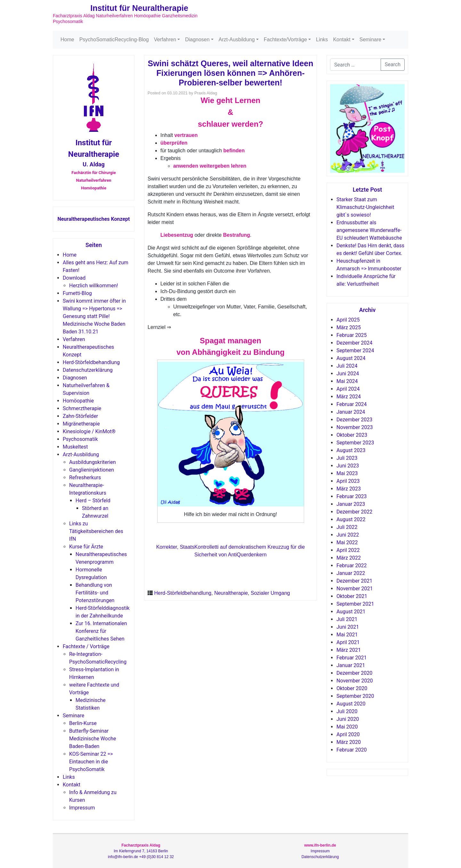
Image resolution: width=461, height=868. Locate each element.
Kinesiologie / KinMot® (89, 431)
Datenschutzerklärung (88, 370)
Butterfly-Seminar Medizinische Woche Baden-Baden (93, 739)
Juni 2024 (348, 374)
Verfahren (165, 40)
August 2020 (351, 704)
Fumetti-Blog (77, 293)
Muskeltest (75, 447)
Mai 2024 (347, 381)
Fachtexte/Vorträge (285, 40)
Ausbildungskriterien (93, 462)
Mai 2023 (347, 473)
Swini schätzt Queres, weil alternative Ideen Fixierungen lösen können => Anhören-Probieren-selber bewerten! (231, 73)
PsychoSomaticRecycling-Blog (114, 40)
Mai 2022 (347, 542)
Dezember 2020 (354, 673)
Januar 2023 (351, 504)
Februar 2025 (352, 335)
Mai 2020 (347, 727)
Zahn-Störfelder (80, 416)
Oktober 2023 (352, 435)
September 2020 (355, 696)
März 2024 (349, 397)
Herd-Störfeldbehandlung (91, 362)
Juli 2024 (347, 366)
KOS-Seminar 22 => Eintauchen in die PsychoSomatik (91, 762)
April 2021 (348, 642)
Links (322, 40)
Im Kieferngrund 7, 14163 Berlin (141, 851)
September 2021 (355, 604)
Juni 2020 (348, 719)
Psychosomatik (80, 439)
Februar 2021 (352, 658)
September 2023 (355, 443)
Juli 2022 (347, 527)
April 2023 (348, 481)
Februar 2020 (352, 750)
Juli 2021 (347, 619)
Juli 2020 (347, 711)
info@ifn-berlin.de (123, 857)
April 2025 (348, 320)
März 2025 (349, 327)
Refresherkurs (85, 478)
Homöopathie (78, 401)
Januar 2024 (351, 412)
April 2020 (348, 734)
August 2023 (351, 450)
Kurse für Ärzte (86, 547)
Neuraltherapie (231, 593)
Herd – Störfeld (93, 501)
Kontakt (342, 40)
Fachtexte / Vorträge (86, 646)
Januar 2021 (351, 665)
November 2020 (355, 681)
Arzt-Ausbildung (237, 40)
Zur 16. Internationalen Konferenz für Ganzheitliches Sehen (101, 631)
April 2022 (348, 550)
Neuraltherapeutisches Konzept (93, 219)
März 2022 (349, 558)
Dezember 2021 (354, 581)
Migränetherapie (81, 424)
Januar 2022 (351, 573)
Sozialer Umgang (270, 593)
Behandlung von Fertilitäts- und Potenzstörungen (95, 593)
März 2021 (349, 650)
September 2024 (355, 350)
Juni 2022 (348, 535)
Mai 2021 (347, 635)
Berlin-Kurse (83, 723)
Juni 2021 (348, 627)
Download (74, 278)
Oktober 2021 (352, 596)
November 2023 (355, 427)
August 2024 (351, 358)
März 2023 (349, 489)
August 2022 (351, 519)
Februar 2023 (352, 496)
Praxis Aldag (206, 93)
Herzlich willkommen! (94, 286)
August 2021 (351, 612)
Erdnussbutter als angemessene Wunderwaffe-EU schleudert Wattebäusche (369, 230)
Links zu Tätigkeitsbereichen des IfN (96, 531)
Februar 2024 (352, 404)
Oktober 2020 (352, 688)
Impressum (82, 808)
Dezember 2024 (354, 343)
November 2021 (355, 589)
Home (67, 40)
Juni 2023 (348, 466)
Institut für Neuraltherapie (139, 8)
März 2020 (349, 742)
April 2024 (348, 389)
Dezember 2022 (354, 512)
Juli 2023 (347, 458)
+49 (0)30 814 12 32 (157, 857)
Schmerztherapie (82, 408)
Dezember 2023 (354, 420)
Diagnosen (197, 40)
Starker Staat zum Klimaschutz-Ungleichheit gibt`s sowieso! (365, 207)
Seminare (370, 40)
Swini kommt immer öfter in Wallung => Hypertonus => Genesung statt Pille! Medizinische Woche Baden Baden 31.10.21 (94, 316)
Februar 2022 (352, 565)
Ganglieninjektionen (92, 470)
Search (393, 64)
